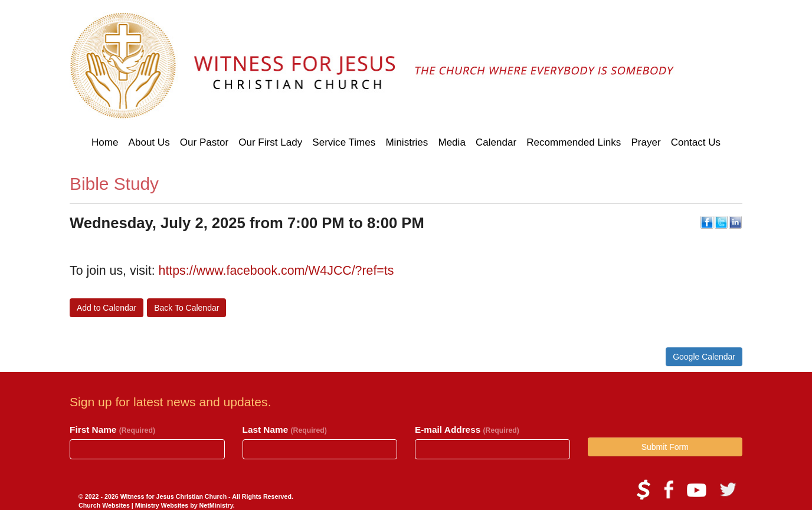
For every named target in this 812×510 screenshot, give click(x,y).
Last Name (285, 430)
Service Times (344, 142)
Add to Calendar (107, 308)
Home (105, 142)
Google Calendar (704, 357)
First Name (112, 430)
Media (451, 142)
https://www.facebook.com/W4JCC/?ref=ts (276, 271)
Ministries (407, 142)
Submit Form (665, 447)
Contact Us (696, 142)
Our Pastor (204, 142)
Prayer (646, 142)
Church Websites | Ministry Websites (134, 505)
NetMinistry (216, 505)
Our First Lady (270, 142)
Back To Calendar (186, 308)
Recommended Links (574, 142)
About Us (149, 142)
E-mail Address (467, 430)
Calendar (496, 142)
